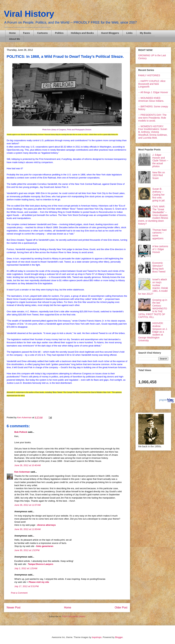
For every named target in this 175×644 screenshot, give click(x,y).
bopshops (97, 637)
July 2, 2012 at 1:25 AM (26, 568)
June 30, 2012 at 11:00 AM (28, 529)
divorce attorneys (46, 525)
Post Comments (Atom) (74, 616)
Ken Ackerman (22, 472)
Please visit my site (39, 582)
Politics (59, 33)
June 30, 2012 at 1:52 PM (27, 550)
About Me (15, 39)
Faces (26, 33)
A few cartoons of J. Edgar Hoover (160, 249)
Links (129, 33)
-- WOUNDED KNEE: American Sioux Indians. (151, 99)
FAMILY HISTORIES (149, 75)
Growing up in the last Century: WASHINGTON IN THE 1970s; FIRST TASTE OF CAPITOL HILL (153, 309)
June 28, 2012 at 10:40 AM (28, 465)
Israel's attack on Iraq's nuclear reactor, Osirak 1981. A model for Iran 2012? (153, 287)
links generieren (45, 546)
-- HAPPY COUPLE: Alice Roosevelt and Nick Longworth (152, 84)
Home (12, 33)
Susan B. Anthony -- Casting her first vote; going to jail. (159, 195)
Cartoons (42, 33)
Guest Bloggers (110, 33)
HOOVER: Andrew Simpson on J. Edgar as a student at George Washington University (153, 332)
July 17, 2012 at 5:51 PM (26, 586)
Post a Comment (19, 593)
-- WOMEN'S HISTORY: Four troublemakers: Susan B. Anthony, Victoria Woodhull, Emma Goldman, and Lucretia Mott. (153, 132)
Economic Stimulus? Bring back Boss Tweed (159, 267)
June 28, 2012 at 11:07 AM (28, 505)
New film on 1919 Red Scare (159, 175)
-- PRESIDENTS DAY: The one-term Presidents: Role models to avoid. (152, 118)
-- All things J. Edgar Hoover (153, 92)
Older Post (121, 608)
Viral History (29, 14)
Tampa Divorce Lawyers (41, 564)
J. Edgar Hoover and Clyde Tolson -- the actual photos (160, 161)
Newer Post (14, 608)
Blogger (119, 637)
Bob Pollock (21, 432)
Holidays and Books (82, 33)
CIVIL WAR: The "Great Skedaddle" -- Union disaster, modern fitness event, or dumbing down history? (153, 215)
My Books (146, 33)
